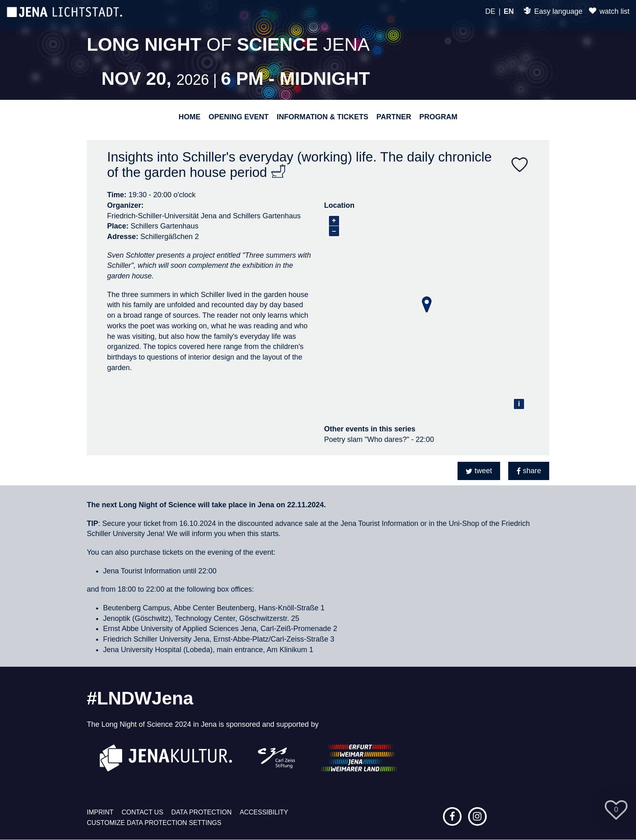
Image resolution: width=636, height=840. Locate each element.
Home (189, 117)
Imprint (100, 812)
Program (438, 117)
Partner (394, 117)
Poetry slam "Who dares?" (367, 439)
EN (509, 11)
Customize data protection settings (154, 823)
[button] (479, 471)
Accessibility (264, 812)
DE (490, 11)
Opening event (238, 117)
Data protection (201, 812)
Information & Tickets (322, 117)
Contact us (143, 812)
